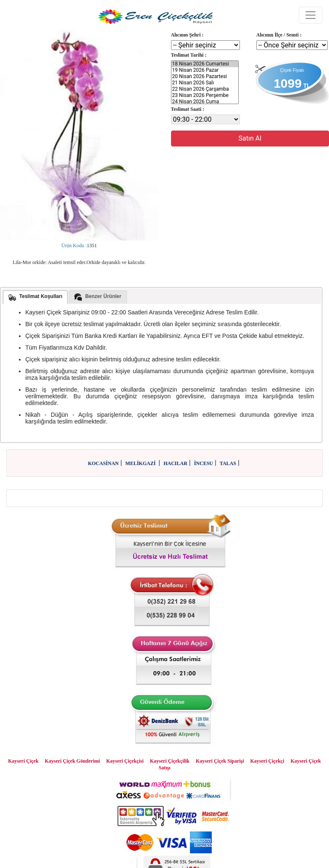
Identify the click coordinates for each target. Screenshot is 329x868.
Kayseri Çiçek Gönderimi (72, 761)
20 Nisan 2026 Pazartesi (205, 77)
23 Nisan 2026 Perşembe (205, 95)
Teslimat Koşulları (35, 297)
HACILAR (175, 463)
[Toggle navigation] (311, 15)
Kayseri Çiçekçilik (170, 761)
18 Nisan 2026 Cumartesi (205, 64)
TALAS (228, 463)
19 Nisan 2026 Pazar (205, 70)
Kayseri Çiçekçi (267, 761)
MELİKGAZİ (141, 463)
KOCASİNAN (103, 463)
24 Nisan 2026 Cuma (205, 102)
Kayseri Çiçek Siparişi (220, 761)
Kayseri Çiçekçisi (125, 761)
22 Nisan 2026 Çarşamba (205, 89)
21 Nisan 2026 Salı (205, 83)
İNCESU (204, 463)
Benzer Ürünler (98, 297)
